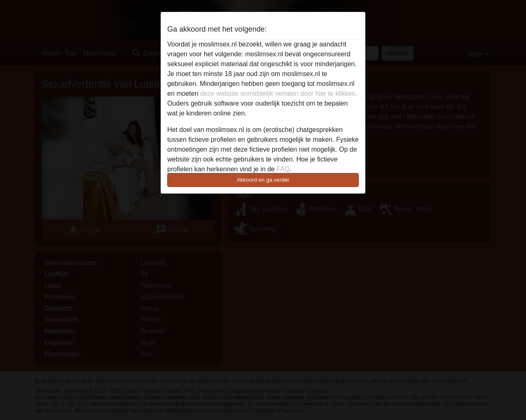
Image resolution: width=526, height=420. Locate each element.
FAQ (283, 169)
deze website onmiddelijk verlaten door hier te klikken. (279, 93)
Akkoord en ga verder (263, 180)
